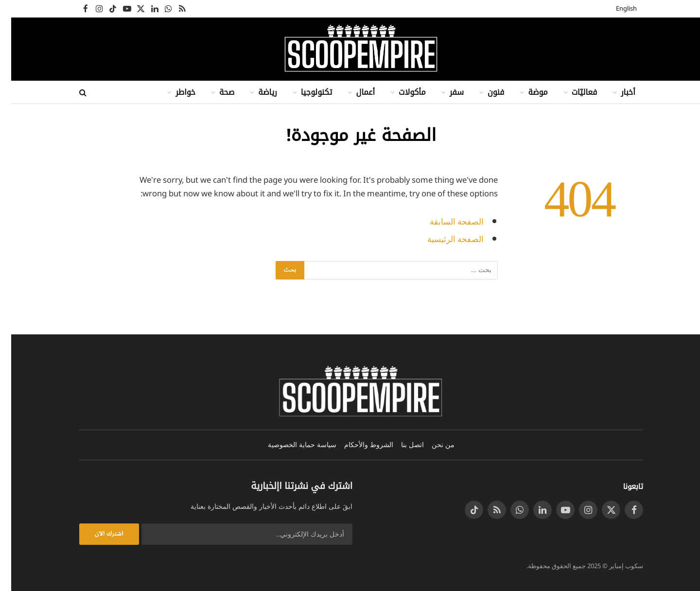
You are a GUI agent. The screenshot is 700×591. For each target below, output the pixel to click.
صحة (216, 92)
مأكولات (401, 92)
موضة (526, 92)
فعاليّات (573, 92)
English (615, 9)
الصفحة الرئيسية (444, 239)
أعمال (354, 92)
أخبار (617, 92)
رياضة (256, 92)
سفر (446, 92)
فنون (485, 92)
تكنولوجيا (306, 92)
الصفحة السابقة (446, 222)
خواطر (174, 92)
